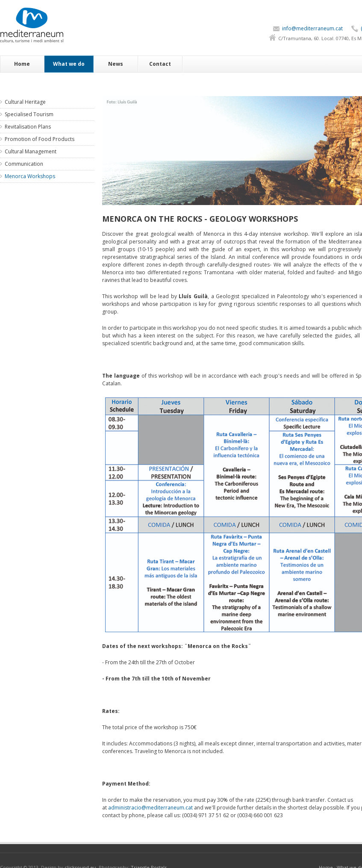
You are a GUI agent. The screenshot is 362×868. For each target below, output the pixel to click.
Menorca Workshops (30, 176)
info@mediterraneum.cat (312, 28)
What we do (69, 64)
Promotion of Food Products (40, 139)
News (116, 64)
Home (22, 64)
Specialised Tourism (29, 114)
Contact (160, 64)
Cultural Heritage (25, 102)
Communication (24, 164)
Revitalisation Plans (28, 127)
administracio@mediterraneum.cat (150, 808)
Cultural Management (31, 151)
